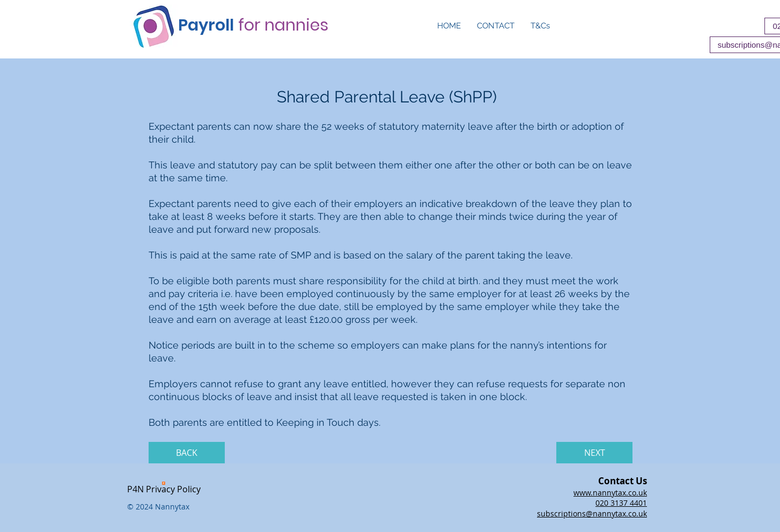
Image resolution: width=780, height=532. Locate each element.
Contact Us (623, 481)
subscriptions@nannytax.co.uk (592, 513)
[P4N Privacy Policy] (164, 487)
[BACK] (187, 453)
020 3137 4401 (621, 503)
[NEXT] (594, 453)
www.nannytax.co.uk (610, 493)
